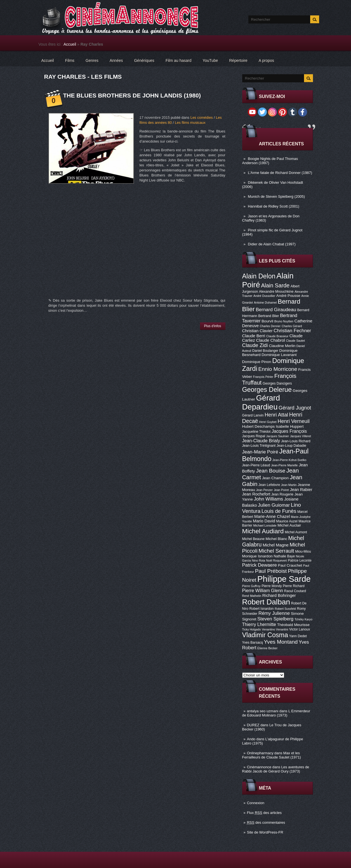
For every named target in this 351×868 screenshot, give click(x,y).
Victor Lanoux (300, 629)
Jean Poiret (281, 490)
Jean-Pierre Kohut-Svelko (289, 460)
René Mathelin (252, 596)
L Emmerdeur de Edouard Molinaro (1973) (276, 713)
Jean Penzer (264, 490)
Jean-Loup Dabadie (291, 446)
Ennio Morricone (278, 369)
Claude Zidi (255, 345)
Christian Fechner (292, 331)
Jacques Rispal (254, 436)
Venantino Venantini (275, 629)
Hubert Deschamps (259, 426)
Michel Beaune (253, 539)
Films (70, 60)
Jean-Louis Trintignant (259, 446)
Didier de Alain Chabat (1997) (272, 244)
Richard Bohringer (279, 595)
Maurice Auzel (287, 521)
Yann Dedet (298, 636)
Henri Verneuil (293, 421)
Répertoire (238, 60)
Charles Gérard (292, 326)
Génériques (144, 60)
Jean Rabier (301, 490)
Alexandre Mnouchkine (276, 292)
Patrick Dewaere (260, 565)
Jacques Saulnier (278, 436)
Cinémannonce (259, 767)
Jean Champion (275, 478)
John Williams (269, 499)
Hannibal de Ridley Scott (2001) (274, 206)
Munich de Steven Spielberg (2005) (276, 196)
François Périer (263, 377)
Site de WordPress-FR (265, 832)
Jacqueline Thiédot (256, 432)
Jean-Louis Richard (296, 441)
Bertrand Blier (268, 316)
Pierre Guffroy (251, 586)
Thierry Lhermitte (259, 624)
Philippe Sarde (284, 579)
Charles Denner (270, 326)
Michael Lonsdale (265, 525)
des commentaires (266, 822)
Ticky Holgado (252, 629)
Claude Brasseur (277, 336)
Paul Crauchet (290, 565)
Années (116, 60)
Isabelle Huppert (290, 426)
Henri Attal (276, 415)
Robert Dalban (266, 602)
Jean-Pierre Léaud (256, 465)
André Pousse (288, 296)
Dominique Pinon (257, 362)
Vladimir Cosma (265, 635)
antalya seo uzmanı (263, 711)
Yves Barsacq (253, 643)
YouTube (210, 60)
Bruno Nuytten (284, 321)
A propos (266, 60)
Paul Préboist (271, 571)
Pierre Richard (294, 586)
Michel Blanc (276, 539)
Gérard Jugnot (295, 408)
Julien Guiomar (274, 505)
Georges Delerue (267, 390)
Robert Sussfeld (285, 609)
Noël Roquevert (277, 560)
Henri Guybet (268, 422)
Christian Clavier (257, 331)
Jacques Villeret (301, 436)
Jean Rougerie (282, 494)
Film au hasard (179, 60)
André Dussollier (264, 296)
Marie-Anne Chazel (272, 516)
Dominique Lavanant (279, 355)
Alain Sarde (275, 285)
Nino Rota (259, 560)
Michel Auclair (289, 525)
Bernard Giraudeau (276, 310)
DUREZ (253, 725)
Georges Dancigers (277, 383)
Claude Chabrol (270, 340)
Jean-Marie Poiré (260, 452)
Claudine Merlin (282, 346)
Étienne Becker (267, 648)
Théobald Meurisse (293, 625)
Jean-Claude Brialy (261, 441)
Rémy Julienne (274, 613)
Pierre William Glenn (263, 590)
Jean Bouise (271, 471)
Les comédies (202, 117)
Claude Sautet (295, 341)
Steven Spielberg (275, 619)
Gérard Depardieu (261, 402)
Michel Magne (276, 545)
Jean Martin (289, 485)
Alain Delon (259, 276)
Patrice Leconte (300, 560)
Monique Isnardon (257, 556)
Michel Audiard (263, 531)
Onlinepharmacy (260, 753)
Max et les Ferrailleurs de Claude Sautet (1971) (272, 755)
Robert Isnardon (261, 609)
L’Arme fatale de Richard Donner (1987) (280, 173)
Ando (251, 739)
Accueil (70, 44)
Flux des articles (264, 813)
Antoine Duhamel (265, 302)
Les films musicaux (190, 123)
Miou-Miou (303, 551)
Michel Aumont (296, 532)
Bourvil (267, 321)
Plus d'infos (213, 326)
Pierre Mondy (272, 586)
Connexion (256, 803)
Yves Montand (281, 642)
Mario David (264, 521)
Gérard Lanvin (253, 415)
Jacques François (289, 431)
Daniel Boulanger (265, 351)
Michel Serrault (276, 551)
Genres (92, 60)
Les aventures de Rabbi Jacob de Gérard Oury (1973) (276, 769)
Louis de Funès (279, 511)
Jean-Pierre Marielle (284, 465)
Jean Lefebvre (269, 485)
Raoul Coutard (295, 591)
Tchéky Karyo (303, 619)
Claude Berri (254, 336)
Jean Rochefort (256, 494)
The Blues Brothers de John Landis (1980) (132, 95)
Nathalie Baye (284, 556)
